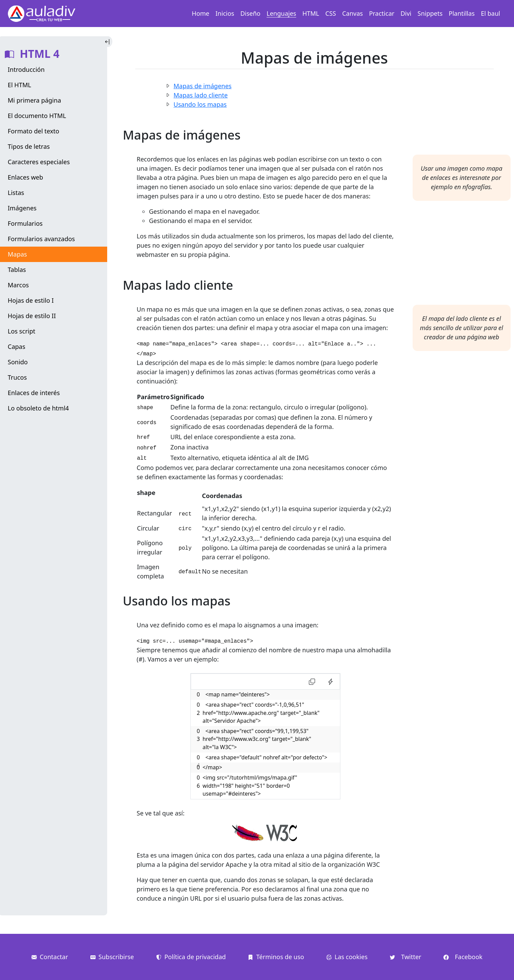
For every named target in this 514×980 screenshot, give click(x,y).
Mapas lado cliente (201, 95)
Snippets (430, 13)
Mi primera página (35, 100)
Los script (22, 331)
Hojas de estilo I (31, 300)
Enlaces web (26, 177)
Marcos (18, 285)
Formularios (25, 223)
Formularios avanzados (41, 239)
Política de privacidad (191, 957)
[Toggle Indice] (108, 42)
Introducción (26, 69)
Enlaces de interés (34, 393)
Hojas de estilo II (32, 316)
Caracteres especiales (39, 162)
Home (200, 13)
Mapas (17, 254)
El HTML (20, 85)
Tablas (17, 270)
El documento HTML (37, 116)
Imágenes (22, 208)
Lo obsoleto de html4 (39, 408)
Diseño (250, 13)
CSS (331, 13)
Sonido (18, 362)
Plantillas (462, 13)
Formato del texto (34, 131)
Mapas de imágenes (203, 86)
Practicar (382, 13)
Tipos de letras (29, 146)
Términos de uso (276, 957)
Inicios (225, 13)
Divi (406, 13)
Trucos (17, 377)
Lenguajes (281, 13)
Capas (17, 347)
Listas (16, 193)
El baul (490, 13)
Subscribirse (112, 957)
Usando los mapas (200, 104)
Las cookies (347, 957)
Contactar (50, 957)
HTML (311, 13)
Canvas (352, 13)
